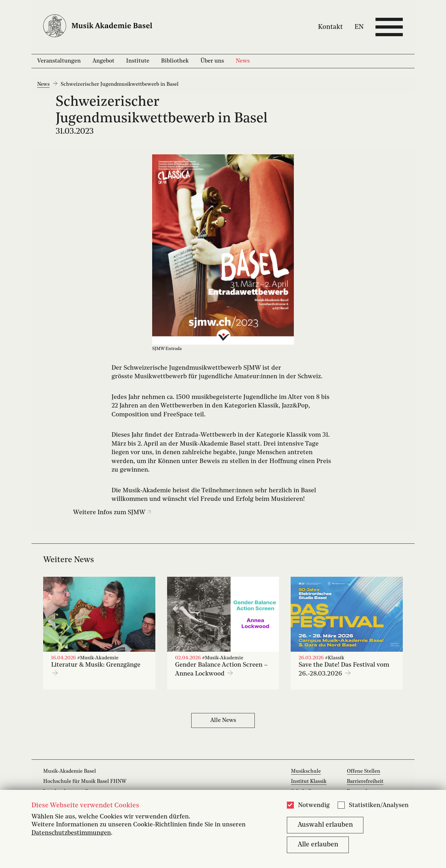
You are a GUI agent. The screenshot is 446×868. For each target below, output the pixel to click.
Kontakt (330, 27)
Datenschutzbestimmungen (71, 833)
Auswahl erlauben (325, 825)
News (243, 61)
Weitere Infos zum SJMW (112, 513)
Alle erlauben (318, 845)
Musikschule (306, 771)
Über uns (212, 61)
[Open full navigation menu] (389, 27)
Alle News (223, 720)
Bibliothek (175, 61)
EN (359, 27)
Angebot (103, 61)
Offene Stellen (364, 771)
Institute (138, 61)
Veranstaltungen (59, 61)
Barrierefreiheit (365, 782)
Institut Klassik (309, 782)
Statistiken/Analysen (379, 805)
